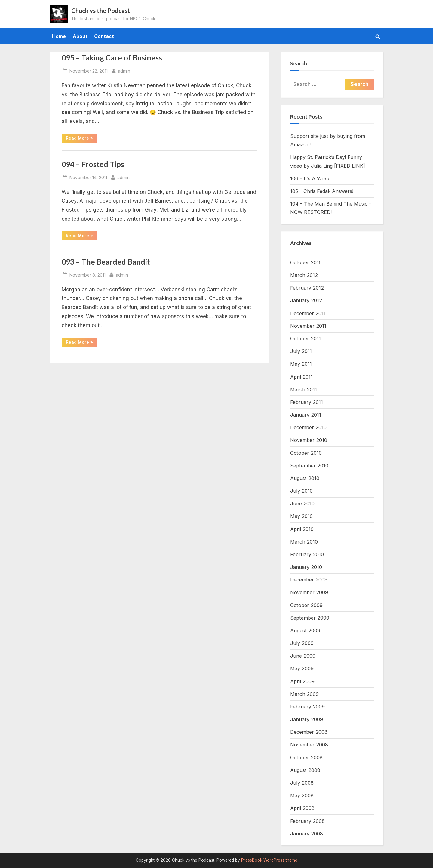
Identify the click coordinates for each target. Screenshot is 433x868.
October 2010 (306, 453)
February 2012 (307, 288)
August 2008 (305, 770)
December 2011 (308, 313)
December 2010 (308, 427)
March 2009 (304, 694)
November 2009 (309, 592)
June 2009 (303, 656)
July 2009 (302, 643)
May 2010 (301, 516)
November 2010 (309, 440)
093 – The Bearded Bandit (106, 262)
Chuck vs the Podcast (101, 11)
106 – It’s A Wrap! (310, 178)
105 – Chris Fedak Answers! (322, 191)
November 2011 (308, 326)
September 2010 (309, 466)
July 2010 (301, 491)
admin (124, 70)
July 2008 (302, 783)
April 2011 (301, 377)
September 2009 (310, 618)
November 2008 (309, 745)
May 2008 (302, 795)
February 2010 (307, 554)
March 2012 (304, 275)
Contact (104, 36)
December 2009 (309, 580)
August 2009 (305, 631)
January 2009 (307, 719)
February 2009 (307, 707)
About (80, 36)
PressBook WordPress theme (269, 860)
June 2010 (302, 504)
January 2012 (306, 300)
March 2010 (304, 542)
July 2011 (301, 351)
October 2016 (306, 262)
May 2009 (302, 668)
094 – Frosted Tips (93, 164)
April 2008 (302, 808)
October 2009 (306, 605)
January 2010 (306, 567)
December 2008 (309, 732)
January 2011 (306, 415)
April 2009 (302, 681)
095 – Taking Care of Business (112, 58)
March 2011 (304, 389)
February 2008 (307, 821)
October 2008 (306, 758)
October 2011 (306, 339)
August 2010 (305, 478)
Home (59, 36)
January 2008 (307, 834)
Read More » (81, 139)
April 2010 (302, 529)
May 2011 (301, 364)
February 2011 (307, 402)
